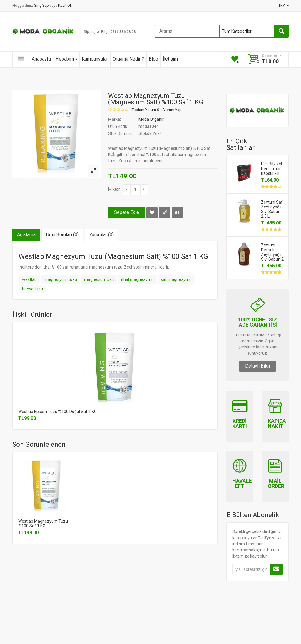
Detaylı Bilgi (257, 366)
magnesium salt (99, 279)
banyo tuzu (32, 289)
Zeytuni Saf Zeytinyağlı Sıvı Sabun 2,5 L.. (272, 209)
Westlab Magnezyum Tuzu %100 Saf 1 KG (43, 524)
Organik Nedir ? (128, 59)
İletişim (170, 59)
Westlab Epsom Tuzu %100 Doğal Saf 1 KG (57, 412)
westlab (29, 279)
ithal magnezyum (137, 279)
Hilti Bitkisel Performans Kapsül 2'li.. (272, 169)
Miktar (114, 189)
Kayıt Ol (65, 5)
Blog (153, 59)
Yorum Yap (173, 110)
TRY (284, 5)
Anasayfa (41, 59)
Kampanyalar (95, 59)
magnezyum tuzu (60, 279)
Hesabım (66, 59)
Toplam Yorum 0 (145, 110)
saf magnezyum (176, 279)
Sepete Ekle (127, 212)
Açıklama (26, 235)
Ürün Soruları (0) (62, 235)
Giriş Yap (42, 5)
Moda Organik (151, 119)
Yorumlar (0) (102, 235)
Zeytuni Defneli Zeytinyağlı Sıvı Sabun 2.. (273, 252)
